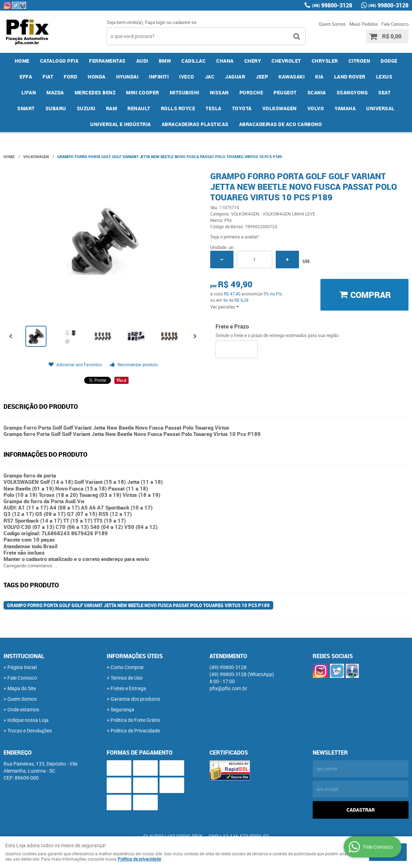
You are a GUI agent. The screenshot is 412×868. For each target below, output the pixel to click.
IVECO (187, 77)
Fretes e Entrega (128, 688)
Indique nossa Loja (28, 720)
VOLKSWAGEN (280, 108)
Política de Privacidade (135, 730)
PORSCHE (251, 92)
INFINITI (159, 77)
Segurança (122, 709)
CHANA (225, 61)
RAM (112, 108)
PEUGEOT (285, 92)
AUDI (142, 61)
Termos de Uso (127, 678)
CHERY (253, 61)
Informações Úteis (135, 656)
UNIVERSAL (380, 108)
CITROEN (360, 61)
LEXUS (384, 77)
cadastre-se (185, 22)
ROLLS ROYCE (178, 108)
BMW (165, 61)
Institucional (24, 656)
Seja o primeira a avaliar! (234, 237)
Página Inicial (22, 667)
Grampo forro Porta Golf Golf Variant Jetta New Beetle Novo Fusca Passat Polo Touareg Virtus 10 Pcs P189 (138, 605)
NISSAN (219, 92)
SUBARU (56, 108)
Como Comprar (127, 667)
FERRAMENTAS (107, 61)
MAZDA (55, 92)
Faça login (155, 22)
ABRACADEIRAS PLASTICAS (195, 124)
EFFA (26, 77)
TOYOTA (242, 108)
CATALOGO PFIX (60, 61)
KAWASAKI (292, 77)
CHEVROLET (286, 61)
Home (22, 61)
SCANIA (317, 92)
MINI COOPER (143, 92)
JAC (210, 77)
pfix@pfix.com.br (228, 688)
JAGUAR (235, 77)
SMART (26, 108)
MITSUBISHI (185, 92)
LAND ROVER (350, 77)
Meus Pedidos (364, 24)
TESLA (214, 108)
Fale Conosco (395, 24)
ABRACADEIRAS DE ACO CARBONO (281, 124)
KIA (319, 77)
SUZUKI (86, 108)
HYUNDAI (127, 77)
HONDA (97, 77)
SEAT (384, 92)
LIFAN (29, 92)
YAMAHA (345, 108)
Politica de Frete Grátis (135, 720)
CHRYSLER (325, 61)
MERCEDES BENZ (95, 92)
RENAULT (139, 108)
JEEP (262, 77)
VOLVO (316, 108)
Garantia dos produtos (135, 699)
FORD (70, 77)
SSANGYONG (352, 92)
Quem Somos (332, 24)
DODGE (389, 61)
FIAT (48, 77)
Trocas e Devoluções (30, 730)
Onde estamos (23, 709)
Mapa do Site (22, 688)
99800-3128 (332, 5)
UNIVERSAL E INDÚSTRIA (121, 124)
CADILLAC (193, 61)
